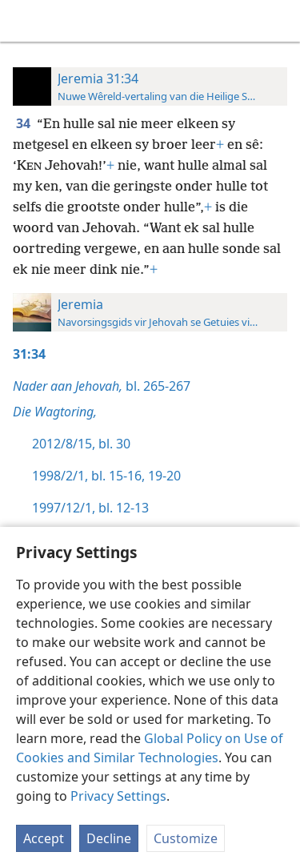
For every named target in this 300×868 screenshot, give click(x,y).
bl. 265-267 (102, 386)
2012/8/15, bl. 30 (81, 444)
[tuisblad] (24, 21)
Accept (44, 838)
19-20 (163, 476)
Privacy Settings (118, 796)
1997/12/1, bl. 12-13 (90, 508)
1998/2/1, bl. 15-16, (88, 476)
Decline (109, 838)
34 (25, 123)
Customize (186, 838)
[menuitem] (24, 21)
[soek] (280, 21)
